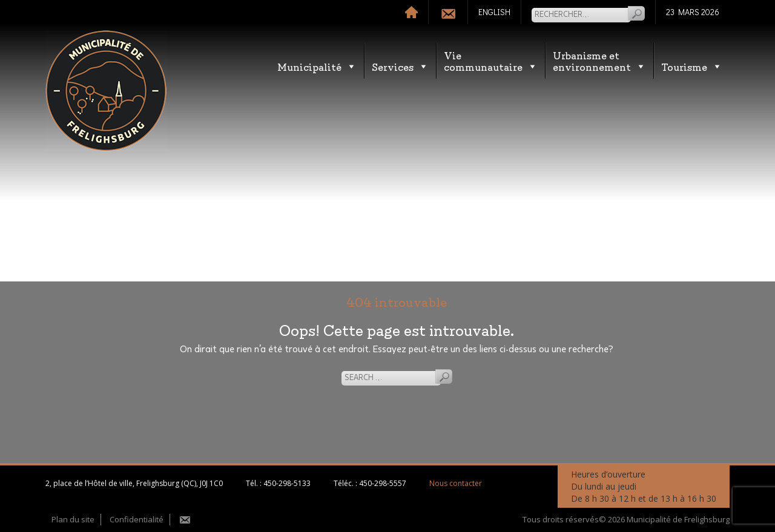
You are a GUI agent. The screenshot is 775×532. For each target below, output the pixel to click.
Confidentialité (137, 519)
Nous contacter (456, 483)
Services (400, 66)
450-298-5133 (287, 483)
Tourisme (692, 66)
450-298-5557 (383, 483)
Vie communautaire (491, 61)
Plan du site (73, 519)
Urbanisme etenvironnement (599, 61)
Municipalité (317, 66)
